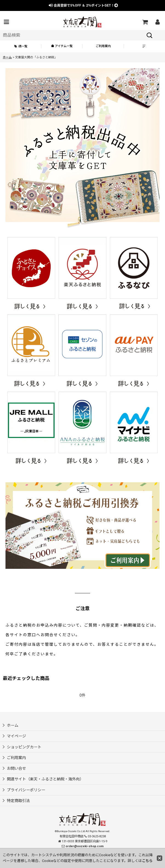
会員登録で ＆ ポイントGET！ (83, 5)
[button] (6, 22)
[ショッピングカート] (145, 22)
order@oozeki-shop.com (85, 846)
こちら (147, 861)
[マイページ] (157, 22)
